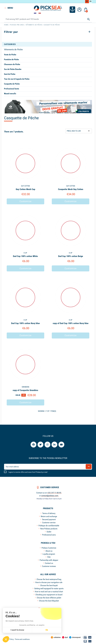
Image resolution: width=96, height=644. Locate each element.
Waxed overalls (10, 93)
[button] (6, 639)
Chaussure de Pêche (12, 64)
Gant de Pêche (10, 74)
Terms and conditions (22, 639)
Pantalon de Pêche (11, 59)
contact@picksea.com (50, 495)
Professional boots (12, 88)
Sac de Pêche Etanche (13, 69)
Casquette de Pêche (12, 84)
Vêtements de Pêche (13, 49)
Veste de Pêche (10, 54)
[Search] (48, 19)
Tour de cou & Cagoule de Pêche (17, 79)
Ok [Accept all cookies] (21, 630)
